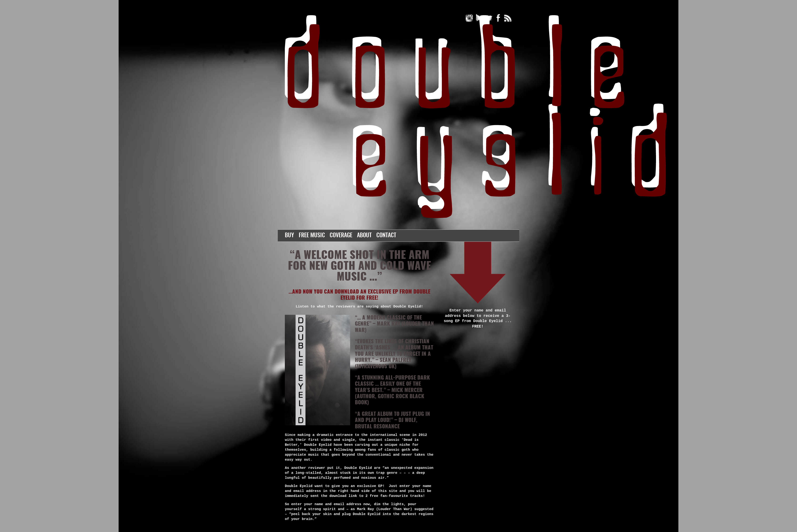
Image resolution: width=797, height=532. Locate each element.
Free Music (312, 236)
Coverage (341, 236)
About (364, 236)
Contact (386, 236)
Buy (289, 236)
